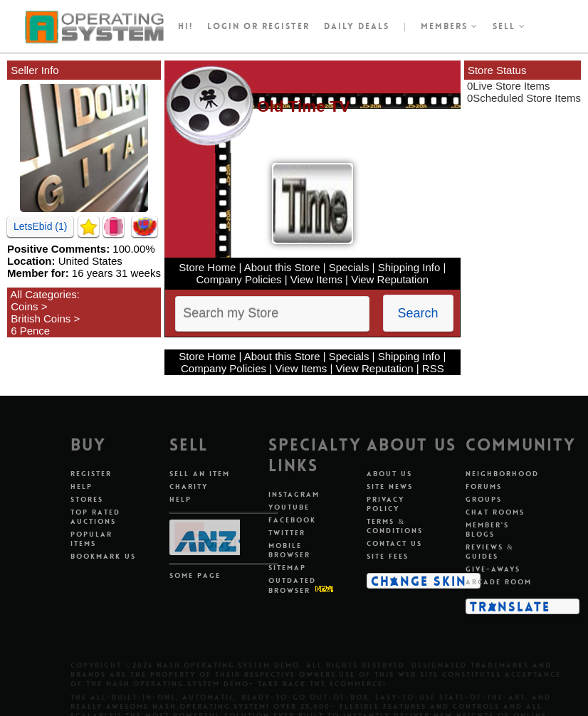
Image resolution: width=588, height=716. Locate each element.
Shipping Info (409, 267)
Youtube (289, 507)
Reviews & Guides (490, 552)
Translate (510, 606)
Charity (189, 486)
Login (224, 26)
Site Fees (388, 556)
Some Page (195, 575)
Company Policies (239, 279)
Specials (349, 267)
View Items (316, 279)
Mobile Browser (289, 550)
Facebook (292, 520)
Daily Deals (357, 26)
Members (450, 26)
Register (91, 474)
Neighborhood (502, 474)
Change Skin (419, 581)
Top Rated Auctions (95, 517)
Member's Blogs (487, 530)
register (286, 26)
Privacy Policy (385, 504)
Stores (87, 499)
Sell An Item (200, 474)
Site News (390, 486)
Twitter (287, 533)
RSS (433, 368)
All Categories (43, 294)
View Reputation (390, 279)
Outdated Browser (292, 585)
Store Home (207, 267)
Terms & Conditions (395, 526)
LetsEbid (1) (40, 226)
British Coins (41, 318)
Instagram (294, 494)
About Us (389, 474)
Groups (484, 499)
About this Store (282, 267)
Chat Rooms (495, 512)
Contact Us (394, 543)
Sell (509, 26)
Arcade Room (499, 582)
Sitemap (287, 568)
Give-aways (493, 569)
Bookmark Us (103, 556)
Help (82, 486)
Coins (24, 306)
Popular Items (91, 539)
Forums (484, 486)
